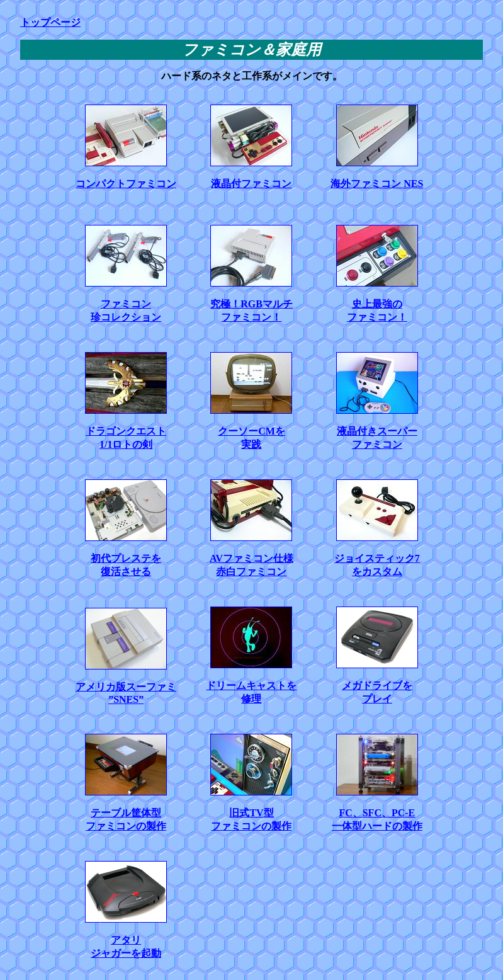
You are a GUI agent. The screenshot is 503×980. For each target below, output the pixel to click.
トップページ (50, 22)
